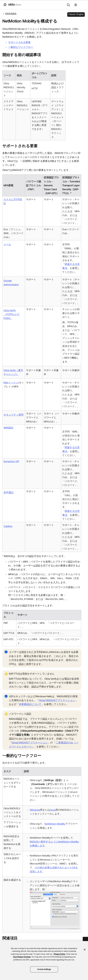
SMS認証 (8, 428)
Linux (53, 810)
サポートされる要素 (19, 42)
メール (7, 244)
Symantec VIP (11, 461)
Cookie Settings (44, 969)
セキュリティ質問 (13, 415)
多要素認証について (30, 704)
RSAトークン (11, 383)
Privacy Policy (59, 954)
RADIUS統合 (11, 14)
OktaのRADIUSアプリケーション (57, 700)
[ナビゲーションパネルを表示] (83, 5)
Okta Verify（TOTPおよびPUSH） (11, 314)
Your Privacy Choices (22, 957)
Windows (35, 810)
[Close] (85, 950)
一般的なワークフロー (21, 47)
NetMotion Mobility (55, 824)
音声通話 (8, 492)
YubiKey (8, 526)
